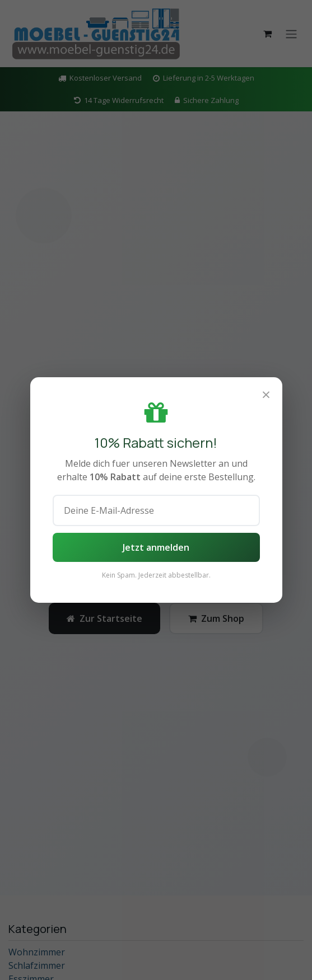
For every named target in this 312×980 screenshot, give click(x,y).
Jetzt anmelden (156, 547)
